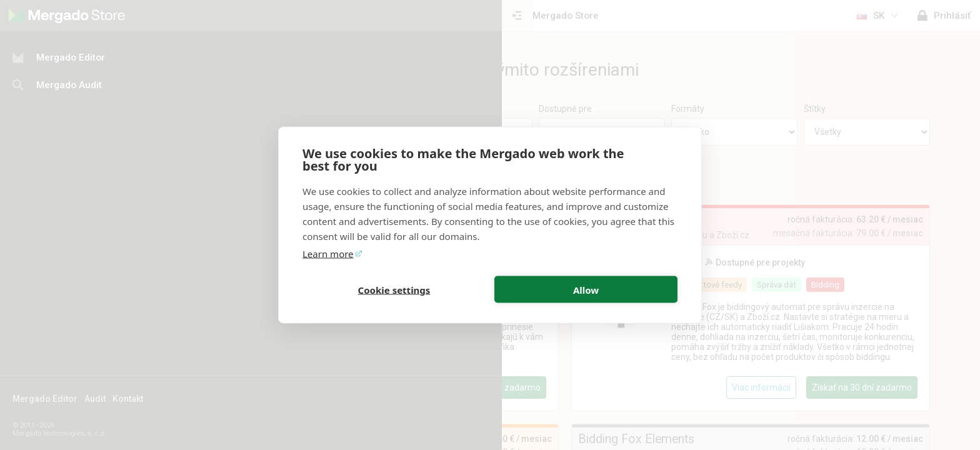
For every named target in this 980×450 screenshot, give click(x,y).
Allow (586, 289)
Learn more (328, 254)
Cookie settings (394, 289)
